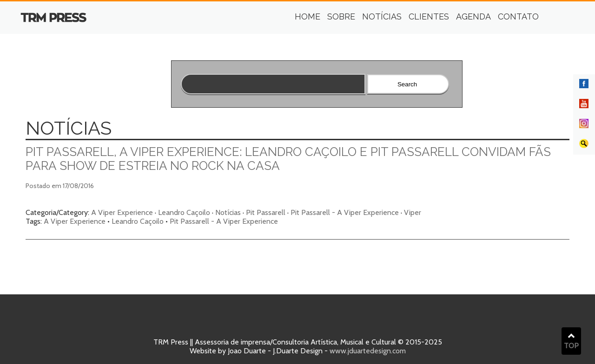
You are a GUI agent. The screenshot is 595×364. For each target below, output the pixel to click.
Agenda (473, 16)
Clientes (429, 16)
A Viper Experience (122, 212)
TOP (571, 341)
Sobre (341, 16)
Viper (413, 212)
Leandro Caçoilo (184, 212)
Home (307, 16)
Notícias (382, 16)
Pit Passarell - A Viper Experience (345, 212)
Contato (518, 16)
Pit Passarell (266, 212)
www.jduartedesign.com (368, 351)
